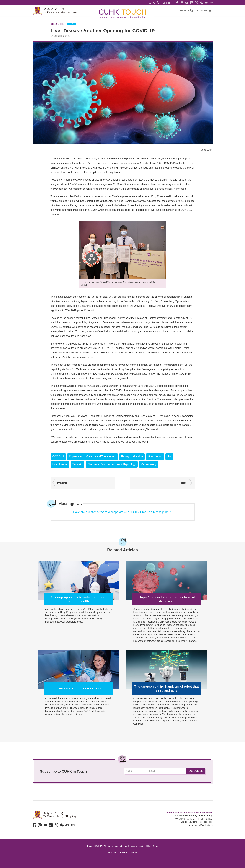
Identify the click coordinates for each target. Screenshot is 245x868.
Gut (169, 457)
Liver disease (60, 464)
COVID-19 (58, 457)
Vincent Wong (149, 464)
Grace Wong (155, 457)
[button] (168, 3)
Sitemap (134, 852)
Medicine (57, 24)
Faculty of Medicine (132, 457)
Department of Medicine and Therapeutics (93, 457)
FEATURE (71, 24)
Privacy (124, 852)
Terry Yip (77, 464)
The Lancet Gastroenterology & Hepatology (112, 464)
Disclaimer (112, 852)
